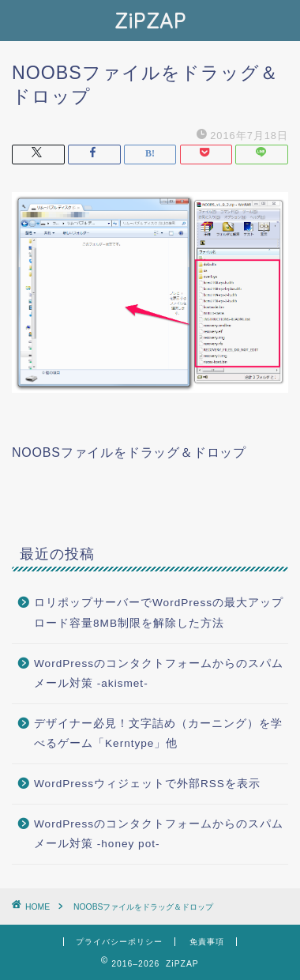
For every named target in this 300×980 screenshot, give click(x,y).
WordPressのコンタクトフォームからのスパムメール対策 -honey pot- (159, 834)
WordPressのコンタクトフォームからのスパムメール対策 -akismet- (159, 674)
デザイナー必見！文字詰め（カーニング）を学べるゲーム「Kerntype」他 (158, 734)
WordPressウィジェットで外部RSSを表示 (147, 784)
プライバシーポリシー (119, 942)
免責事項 (207, 942)
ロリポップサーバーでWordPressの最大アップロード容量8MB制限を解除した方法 (159, 613)
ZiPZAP (150, 21)
